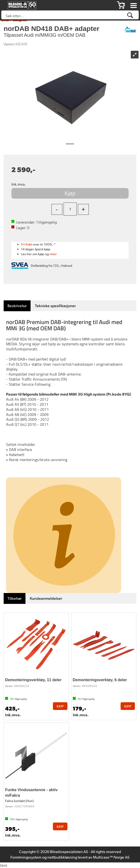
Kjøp (70, 193)
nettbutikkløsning (62, 857)
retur (53, 254)
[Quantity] (70, 209)
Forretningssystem (26, 857)
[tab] (17, 306)
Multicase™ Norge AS (111, 857)
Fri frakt (27, 244)
